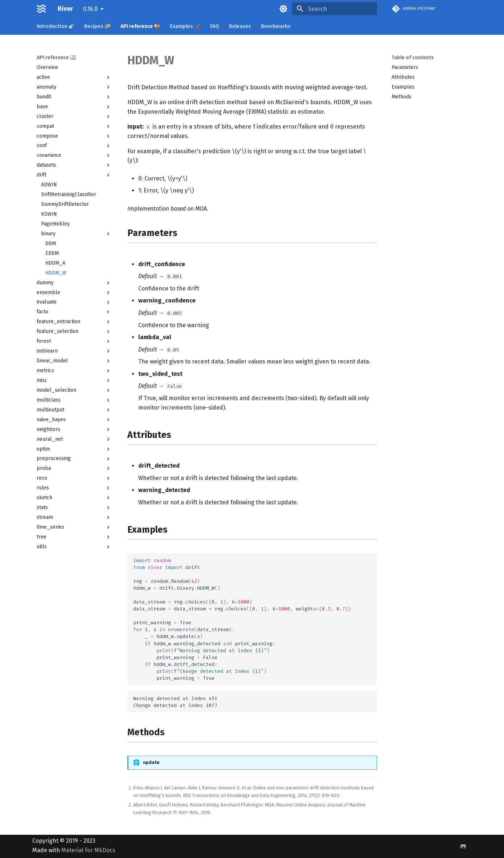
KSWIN (49, 214)
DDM (51, 243)
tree (74, 537)
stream (74, 517)
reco (74, 478)
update (151, 762)
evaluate (74, 302)
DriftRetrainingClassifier (69, 194)
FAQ (215, 26)
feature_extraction (74, 322)
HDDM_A (55, 263)
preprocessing (74, 459)
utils (74, 547)
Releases (240, 26)
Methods (401, 97)
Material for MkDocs (88, 850)
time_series (74, 527)
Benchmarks (276, 26)
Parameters (405, 67)
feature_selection (74, 332)
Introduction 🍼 (56, 26)
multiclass (74, 400)
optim (74, 449)
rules (74, 488)
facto (74, 312)
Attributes (403, 77)
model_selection (74, 390)
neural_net (74, 439)
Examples (403, 87)
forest (74, 341)
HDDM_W (56, 273)
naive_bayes (74, 420)
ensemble (74, 293)
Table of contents (413, 58)
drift (74, 175)
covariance (74, 155)
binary (76, 234)
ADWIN (49, 185)
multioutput (74, 410)
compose (74, 136)
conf (74, 146)
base (74, 107)
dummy (74, 283)
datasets (74, 165)
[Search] (335, 9)
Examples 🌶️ (185, 26)
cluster (74, 117)
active (74, 77)
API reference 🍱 (140, 26)
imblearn (74, 351)
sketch (74, 498)
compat (74, 126)
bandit (74, 97)
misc (74, 381)
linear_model (74, 361)
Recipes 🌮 (97, 26)
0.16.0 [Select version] (90, 9)
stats (74, 508)
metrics (74, 371)
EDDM (52, 253)
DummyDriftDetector (65, 204)
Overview (47, 67)
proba (74, 468)
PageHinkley (55, 224)
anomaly (74, 87)
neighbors (74, 430)
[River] (42, 9)
